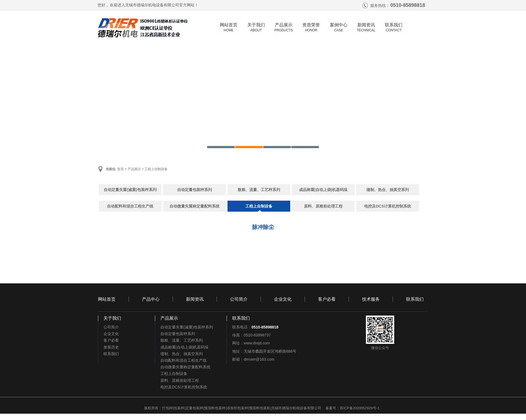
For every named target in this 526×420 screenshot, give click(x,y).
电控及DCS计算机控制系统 (388, 206)
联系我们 (415, 299)
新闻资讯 (195, 299)
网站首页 (107, 299)
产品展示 (134, 169)
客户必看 (327, 299)
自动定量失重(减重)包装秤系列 (130, 190)
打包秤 (167, 408)
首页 (120, 169)
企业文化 (283, 299)
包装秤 (179, 408)
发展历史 (111, 347)
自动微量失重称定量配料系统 (194, 206)
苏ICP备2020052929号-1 (360, 408)
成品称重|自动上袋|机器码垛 (323, 190)
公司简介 (239, 299)
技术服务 (371, 299)
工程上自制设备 (156, 169)
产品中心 (151, 299)
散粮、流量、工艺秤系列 (259, 190)
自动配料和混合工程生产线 (130, 206)
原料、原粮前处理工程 (323, 206)
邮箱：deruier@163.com (253, 359)
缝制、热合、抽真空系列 (388, 190)
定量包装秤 (194, 408)
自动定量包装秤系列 (194, 190)
